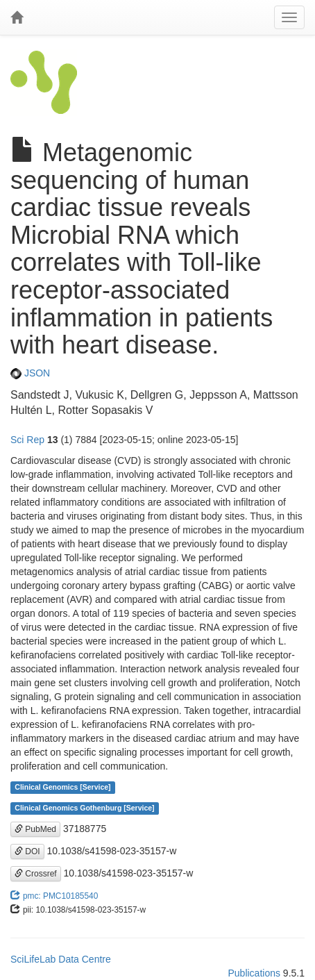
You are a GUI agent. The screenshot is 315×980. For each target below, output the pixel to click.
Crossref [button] (36, 874)
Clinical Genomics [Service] (62, 788)
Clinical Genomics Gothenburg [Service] (84, 808)
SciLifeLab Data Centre (61, 959)
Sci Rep (27, 440)
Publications (254, 973)
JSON (30, 373)
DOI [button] (27, 852)
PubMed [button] (35, 829)
